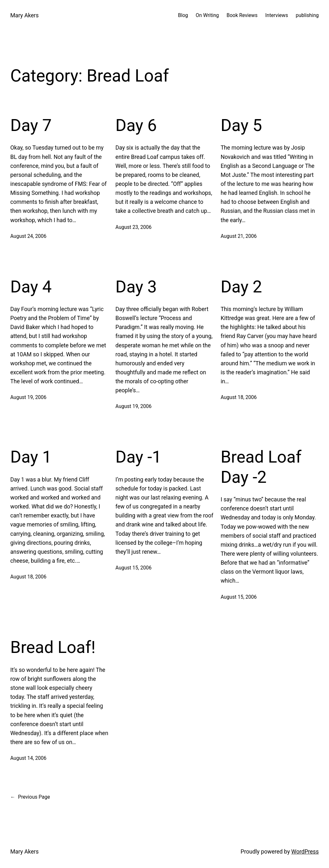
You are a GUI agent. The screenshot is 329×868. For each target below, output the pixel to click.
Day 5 (241, 125)
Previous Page (30, 797)
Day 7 (31, 125)
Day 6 (136, 125)
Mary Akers (24, 15)
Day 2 (241, 287)
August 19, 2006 (28, 397)
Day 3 (136, 287)
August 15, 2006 (133, 568)
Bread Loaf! (53, 647)
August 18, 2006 (239, 397)
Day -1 (138, 457)
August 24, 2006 (28, 236)
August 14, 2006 (28, 758)
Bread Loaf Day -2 (261, 467)
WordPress (305, 852)
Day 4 (31, 287)
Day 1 (31, 457)
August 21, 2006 (239, 236)
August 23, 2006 (133, 227)
